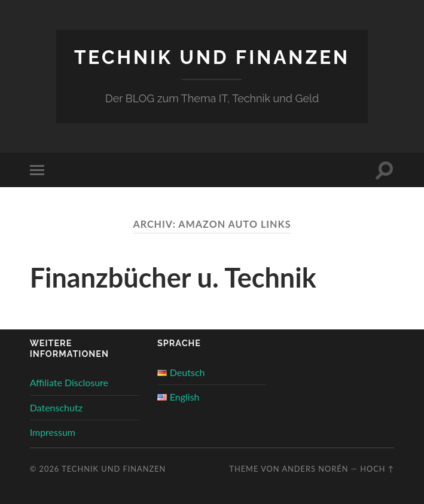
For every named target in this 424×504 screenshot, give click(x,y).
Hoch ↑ (377, 469)
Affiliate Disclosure (69, 382)
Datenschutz (56, 407)
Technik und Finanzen (212, 57)
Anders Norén (315, 469)
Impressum (53, 432)
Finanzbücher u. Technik (173, 277)
